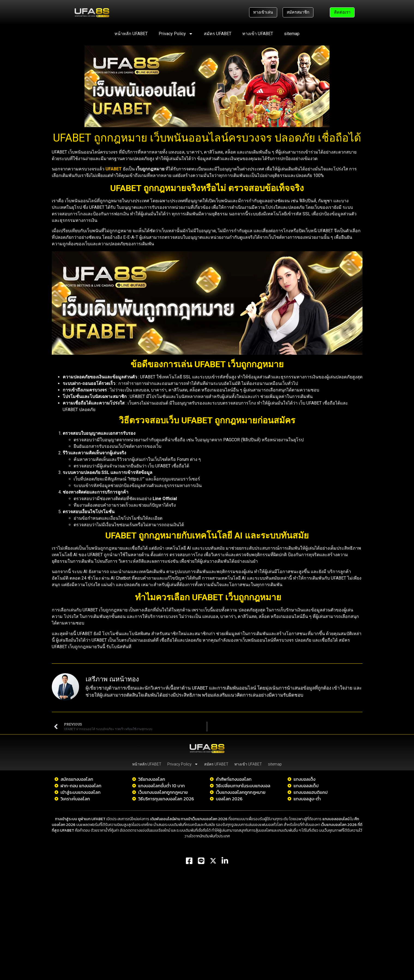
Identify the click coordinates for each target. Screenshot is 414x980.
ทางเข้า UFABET (258, 34)
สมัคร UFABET (218, 34)
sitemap (292, 34)
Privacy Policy (176, 34)
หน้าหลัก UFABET (131, 34)
